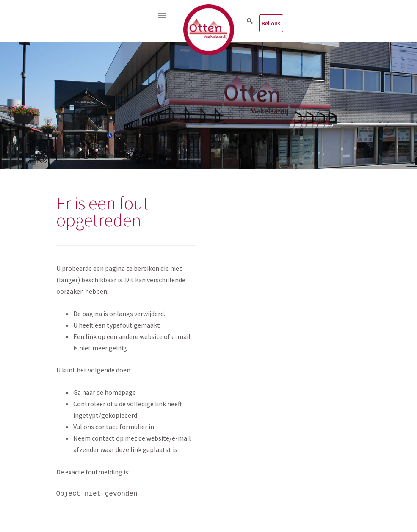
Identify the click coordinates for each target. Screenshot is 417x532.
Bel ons (271, 23)
